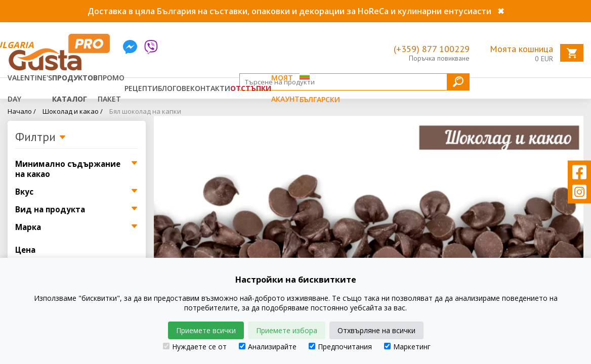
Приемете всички (206, 330)
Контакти (210, 88)
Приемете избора (287, 330)
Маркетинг (407, 347)
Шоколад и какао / (73, 111)
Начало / (22, 111)
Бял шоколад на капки (145, 111)
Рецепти (141, 88)
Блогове (174, 88)
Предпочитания (340, 347)
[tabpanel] (369, 210)
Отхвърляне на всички (376, 330)
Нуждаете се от (195, 347)
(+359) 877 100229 (432, 49)
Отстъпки (251, 88)
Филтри (41, 138)
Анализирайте (268, 347)
